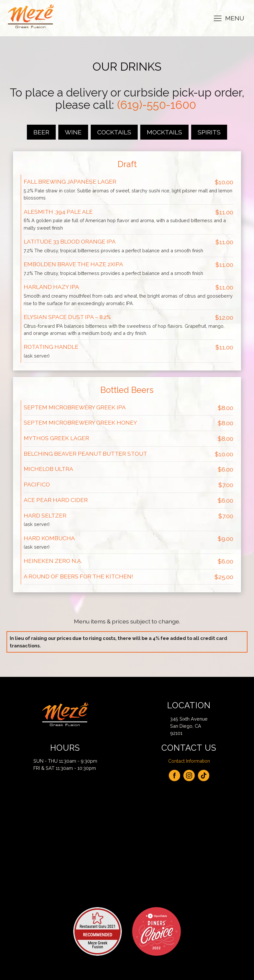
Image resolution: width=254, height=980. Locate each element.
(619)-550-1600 (156, 105)
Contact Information (189, 761)
